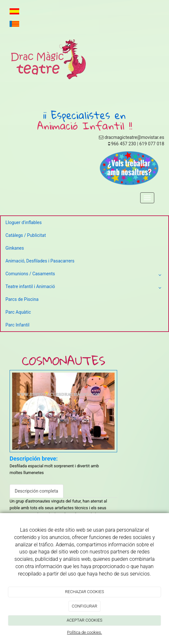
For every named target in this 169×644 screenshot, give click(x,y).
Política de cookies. (84, 632)
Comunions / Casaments (84, 275)
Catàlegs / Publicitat (26, 235)
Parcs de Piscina (22, 299)
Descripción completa (36, 491)
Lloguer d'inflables (24, 222)
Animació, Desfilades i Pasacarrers (40, 261)
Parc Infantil (17, 325)
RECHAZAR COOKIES (84, 592)
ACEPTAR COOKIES (84, 620)
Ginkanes (15, 248)
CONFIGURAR (84, 606)
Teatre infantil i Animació (84, 288)
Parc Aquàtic (18, 312)
